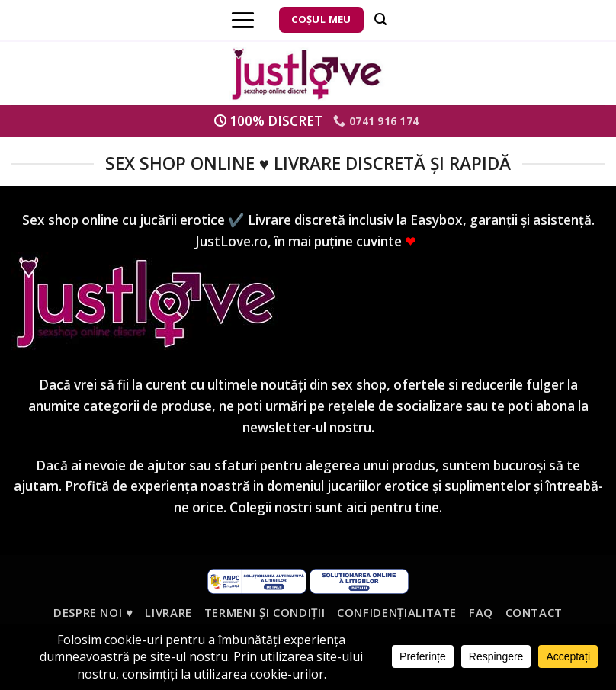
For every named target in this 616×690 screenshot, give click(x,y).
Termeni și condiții (265, 612)
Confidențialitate (397, 612)
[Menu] (243, 20)
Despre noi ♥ (93, 612)
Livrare (168, 612)
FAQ (481, 612)
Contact (534, 612)
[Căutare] (380, 19)
